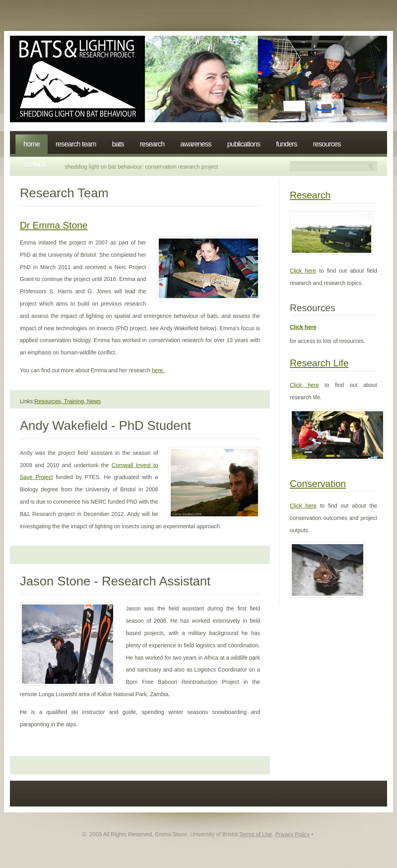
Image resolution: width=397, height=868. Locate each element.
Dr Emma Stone (54, 225)
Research (152, 144)
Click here (303, 271)
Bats (118, 144)
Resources (327, 144)
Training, (75, 401)
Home (32, 144)
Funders (286, 144)
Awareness (196, 144)
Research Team (76, 144)
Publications (244, 144)
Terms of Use (256, 834)
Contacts (35, 164)
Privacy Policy (292, 834)
